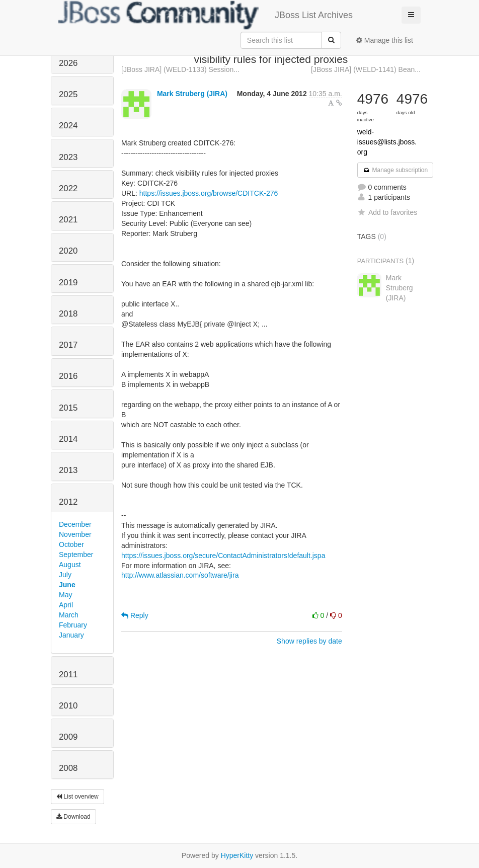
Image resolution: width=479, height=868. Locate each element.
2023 (68, 157)
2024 (68, 126)
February (73, 625)
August (70, 565)
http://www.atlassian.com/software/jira (180, 575)
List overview (77, 797)
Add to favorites (387, 212)
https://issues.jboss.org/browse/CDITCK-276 (209, 193)
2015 (68, 408)
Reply (135, 615)
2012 (68, 502)
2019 (68, 283)
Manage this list (385, 40)
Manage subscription (395, 170)
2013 (68, 470)
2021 (68, 220)
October (71, 544)
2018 (68, 314)
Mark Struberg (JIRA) (192, 94)
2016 (68, 376)
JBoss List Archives (206, 15)
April (66, 605)
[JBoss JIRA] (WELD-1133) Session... (180, 69)
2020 (68, 251)
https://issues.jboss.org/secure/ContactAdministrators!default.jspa (223, 556)
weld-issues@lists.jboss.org (387, 142)
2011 (68, 675)
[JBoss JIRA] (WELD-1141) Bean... (366, 69)
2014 (68, 439)
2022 (68, 188)
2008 (68, 768)
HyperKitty (237, 855)
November (75, 534)
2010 (68, 706)
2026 (68, 63)
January (71, 635)
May (65, 595)
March (69, 615)
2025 (68, 94)
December (75, 524)
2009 (68, 737)
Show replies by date (309, 641)
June (67, 585)
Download (73, 817)
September (76, 555)
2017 (68, 345)
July (65, 575)
